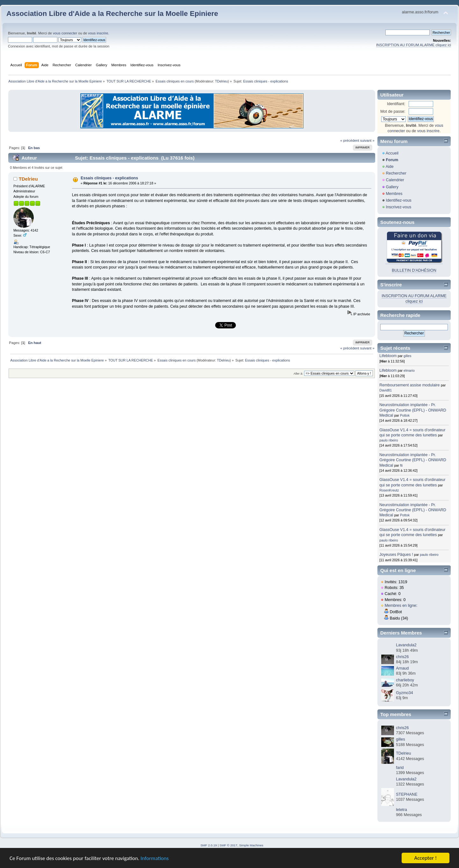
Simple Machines (251, 845)
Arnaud (402, 668)
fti (401, 465)
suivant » (367, 140)
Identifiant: (396, 104)
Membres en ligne (401, 606)
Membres (394, 194)
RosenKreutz (389, 490)
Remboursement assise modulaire (409, 385)
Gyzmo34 (404, 693)
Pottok (405, 415)
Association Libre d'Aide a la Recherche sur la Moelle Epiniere (112, 14)
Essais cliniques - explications (109, 178)
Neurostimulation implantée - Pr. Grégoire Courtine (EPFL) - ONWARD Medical (413, 410)
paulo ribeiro (389, 440)
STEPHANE (407, 794)
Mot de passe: (393, 111)
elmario (409, 370)
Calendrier (395, 180)
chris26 (402, 657)
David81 (386, 390)
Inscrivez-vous (398, 207)
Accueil (392, 153)
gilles (407, 356)
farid (400, 768)
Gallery (392, 187)
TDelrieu (221, 81)
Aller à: (298, 373)
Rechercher (396, 173)
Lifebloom (388, 356)
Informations (155, 859)
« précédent (350, 140)
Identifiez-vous (398, 200)
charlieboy (405, 680)
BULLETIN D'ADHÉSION (414, 270)
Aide (390, 167)
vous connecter (65, 33)
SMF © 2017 (229, 845)
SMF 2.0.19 (209, 845)
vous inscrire (98, 33)
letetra (401, 810)
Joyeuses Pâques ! (396, 555)
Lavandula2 (406, 645)
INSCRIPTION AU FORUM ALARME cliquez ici (414, 45)
